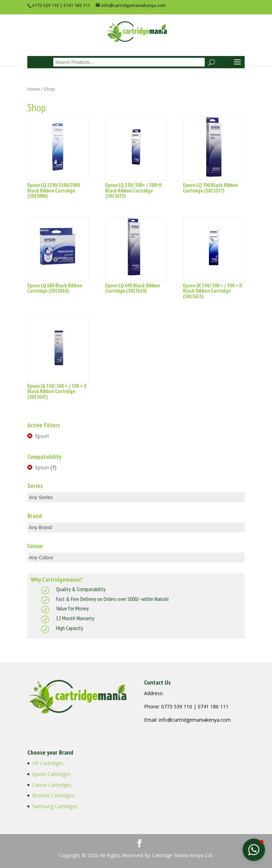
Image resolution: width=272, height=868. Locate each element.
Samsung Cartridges (55, 806)
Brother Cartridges (53, 795)
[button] (254, 850)
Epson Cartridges (52, 774)
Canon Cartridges (52, 785)
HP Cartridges (48, 763)
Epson (42, 436)
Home (34, 89)
